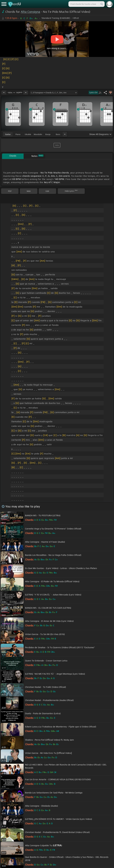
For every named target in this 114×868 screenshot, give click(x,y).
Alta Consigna (30, 12)
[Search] (102, 4)
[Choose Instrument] (65, 134)
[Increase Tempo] (26, 93)
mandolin (38, 134)
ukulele (28, 134)
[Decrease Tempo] (4, 93)
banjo (48, 134)
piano (18, 134)
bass (58, 134)
